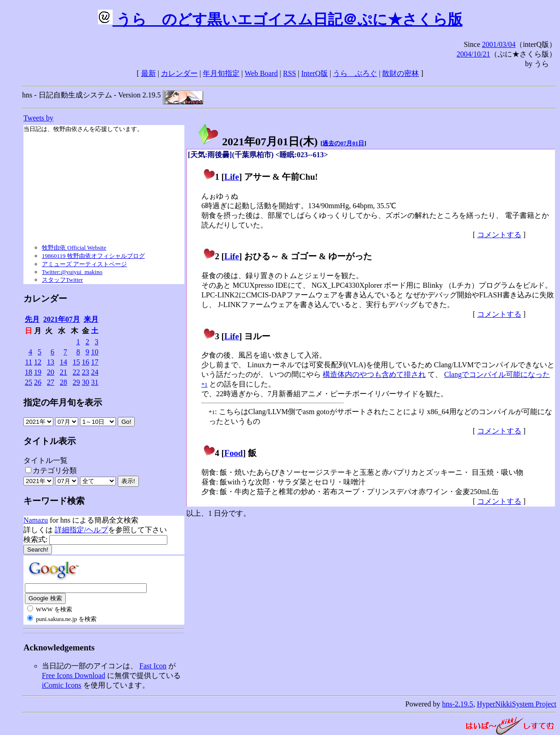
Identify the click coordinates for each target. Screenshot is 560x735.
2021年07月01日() (257, 142)
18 (29, 372)
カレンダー (179, 73)
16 (86, 362)
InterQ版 (314, 73)
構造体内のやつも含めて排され (374, 374)
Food (234, 453)
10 (95, 352)
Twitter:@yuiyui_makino (72, 272)
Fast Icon (153, 666)
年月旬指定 (221, 73)
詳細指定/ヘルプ (81, 530)
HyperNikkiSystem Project (517, 704)
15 (76, 362)
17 (95, 362)
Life (232, 177)
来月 (91, 319)
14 (63, 362)
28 (63, 382)
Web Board (261, 73)
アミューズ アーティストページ (84, 264)
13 (51, 362)
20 (51, 372)
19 (38, 372)
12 (38, 362)
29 (76, 382)
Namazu (36, 520)
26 (38, 382)
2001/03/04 (499, 44)
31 (95, 382)
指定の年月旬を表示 (63, 402)
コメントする (499, 235)
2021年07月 (62, 319)
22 (76, 372)
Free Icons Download (74, 675)
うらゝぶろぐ (355, 73)
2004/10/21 (473, 54)
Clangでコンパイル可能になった (497, 374)
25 (29, 382)
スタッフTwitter (62, 280)
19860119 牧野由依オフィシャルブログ (93, 256)
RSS (290, 73)
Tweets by (38, 118)
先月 (32, 319)
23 (86, 372)
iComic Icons (62, 685)
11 (29, 362)
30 (86, 382)
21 (63, 372)
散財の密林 (400, 73)
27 (51, 382)
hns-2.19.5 (458, 704)
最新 (149, 73)
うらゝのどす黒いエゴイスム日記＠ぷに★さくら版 (280, 19)
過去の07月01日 (343, 143)
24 (95, 372)
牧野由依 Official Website (74, 248)
